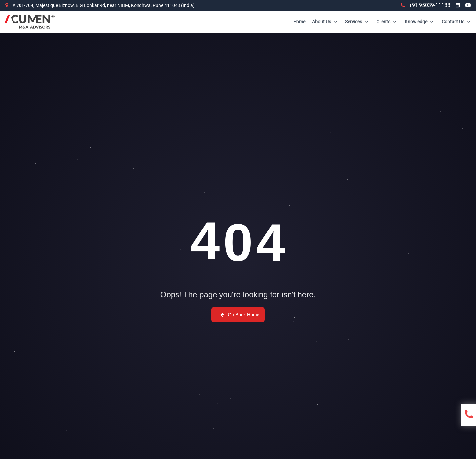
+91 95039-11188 (425, 5)
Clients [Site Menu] (387, 22)
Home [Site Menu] (299, 22)
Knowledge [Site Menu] (420, 22)
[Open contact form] (470, 415)
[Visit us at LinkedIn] (458, 5)
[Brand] (29, 22)
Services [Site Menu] (357, 22)
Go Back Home (239, 315)
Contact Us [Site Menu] (457, 22)
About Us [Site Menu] (325, 22)
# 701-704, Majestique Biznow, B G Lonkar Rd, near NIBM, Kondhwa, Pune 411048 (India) (103, 5)
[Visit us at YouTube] (468, 5)
